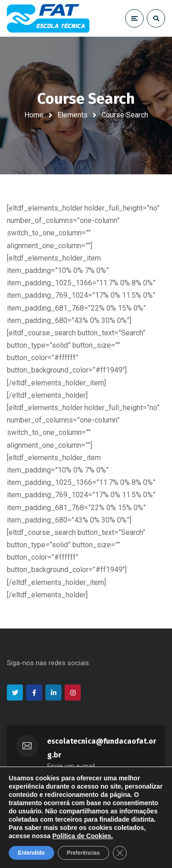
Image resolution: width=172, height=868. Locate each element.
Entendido (31, 853)
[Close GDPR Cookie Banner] (120, 853)
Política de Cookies (82, 836)
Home (34, 115)
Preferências (83, 853)
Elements (72, 115)
